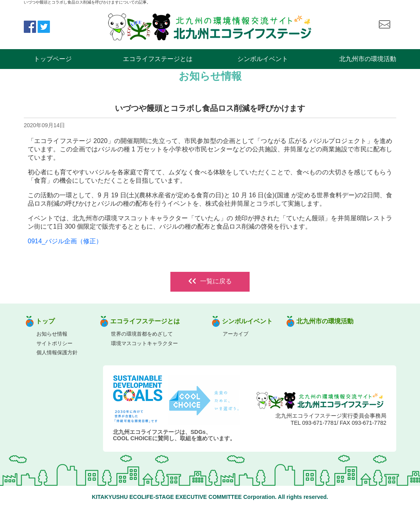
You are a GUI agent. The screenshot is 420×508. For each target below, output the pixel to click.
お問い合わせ (384, 25)
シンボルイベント (263, 59)
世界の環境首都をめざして (142, 334)
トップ (45, 321)
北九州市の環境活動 (368, 59)
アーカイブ (236, 334)
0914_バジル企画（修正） (65, 241)
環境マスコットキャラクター (144, 343)
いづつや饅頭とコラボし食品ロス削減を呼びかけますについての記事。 (87, 2)
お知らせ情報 (52, 334)
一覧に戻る (210, 281)
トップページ (53, 59)
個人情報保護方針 (57, 352)
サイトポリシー (54, 343)
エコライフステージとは (158, 59)
